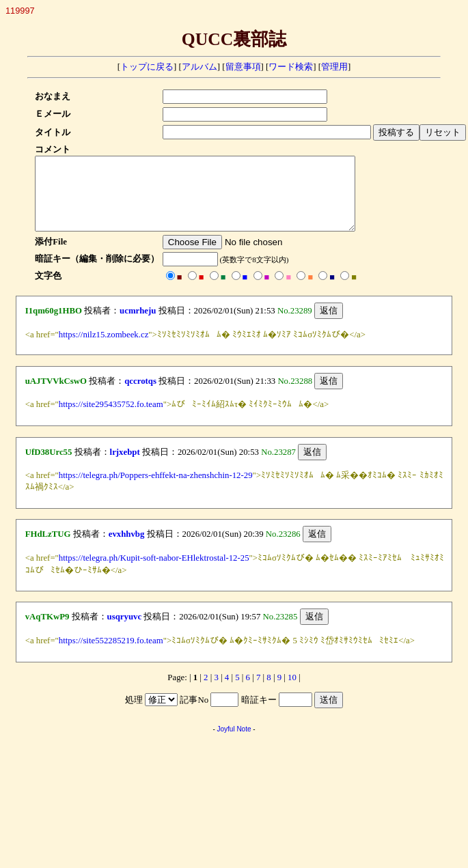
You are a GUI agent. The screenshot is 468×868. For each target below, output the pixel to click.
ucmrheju (138, 325)
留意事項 (243, 67)
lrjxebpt (125, 466)
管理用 (334, 67)
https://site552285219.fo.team (111, 655)
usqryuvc (125, 631)
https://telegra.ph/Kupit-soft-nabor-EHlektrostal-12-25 (154, 572)
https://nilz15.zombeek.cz (104, 349)
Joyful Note (234, 743)
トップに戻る (147, 67)
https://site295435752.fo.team (111, 419)
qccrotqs (140, 395)
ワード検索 (291, 67)
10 (292, 692)
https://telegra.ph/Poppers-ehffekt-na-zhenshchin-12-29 (156, 490)
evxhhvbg (127, 548)
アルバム (199, 67)
